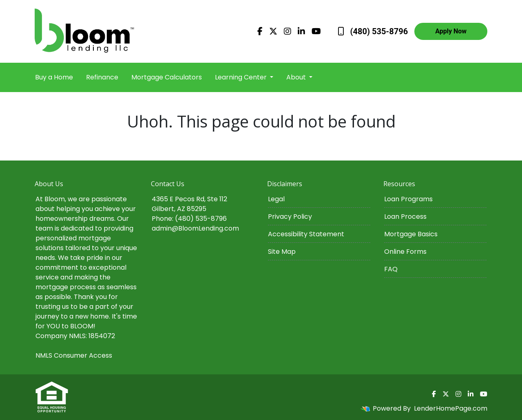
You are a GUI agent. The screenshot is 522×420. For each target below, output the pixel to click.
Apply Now (451, 31)
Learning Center (242, 77)
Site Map (282, 252)
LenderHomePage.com (451, 408)
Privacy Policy (290, 217)
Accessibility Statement (306, 234)
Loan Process (405, 217)
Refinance (102, 77)
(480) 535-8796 (373, 31)
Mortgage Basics (411, 234)
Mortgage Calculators (167, 77)
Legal (276, 199)
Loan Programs (408, 199)
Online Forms (405, 252)
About (297, 77)
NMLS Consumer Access (74, 355)
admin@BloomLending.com (195, 228)
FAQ (391, 269)
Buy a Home (54, 77)
